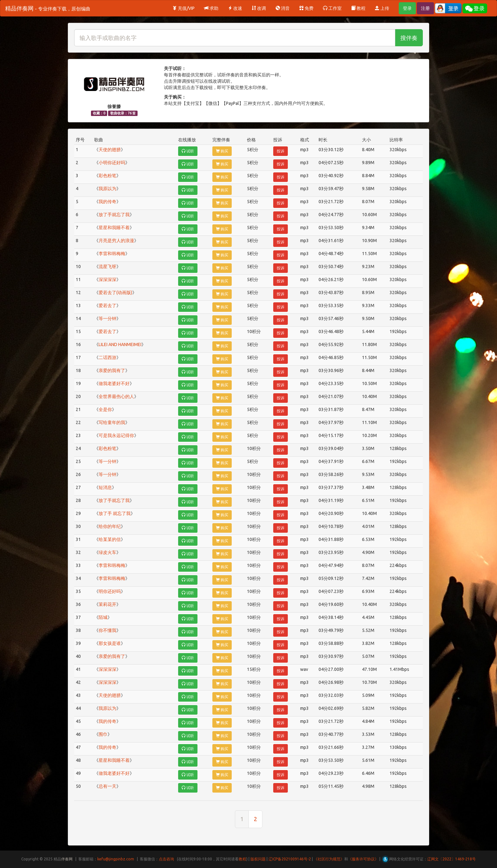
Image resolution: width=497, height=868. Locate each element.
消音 (283, 8)
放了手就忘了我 (114, 215)
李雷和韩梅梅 (112, 254)
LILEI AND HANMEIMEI (120, 344)
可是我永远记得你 (116, 435)
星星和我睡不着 (114, 228)
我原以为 (107, 189)
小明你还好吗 (112, 163)
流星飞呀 (107, 267)
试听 (188, 151)
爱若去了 (107, 305)
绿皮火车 (107, 552)
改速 (235, 8)
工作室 (332, 8)
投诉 (281, 151)
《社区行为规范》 (329, 859)
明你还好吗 (110, 591)
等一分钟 (107, 318)
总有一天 (107, 786)
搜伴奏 (409, 38)
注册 (425, 8)
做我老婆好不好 (114, 383)
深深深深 (107, 280)
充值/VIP (184, 8)
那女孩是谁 (110, 643)
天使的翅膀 (110, 150)
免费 (306, 8)
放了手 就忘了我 (115, 513)
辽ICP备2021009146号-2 (290, 859)
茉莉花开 (107, 604)
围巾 (103, 734)
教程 (358, 8)
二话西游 (107, 357)
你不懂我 (107, 630)
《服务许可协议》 (363, 859)
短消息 (105, 487)
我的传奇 (107, 202)
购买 (222, 151)
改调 (259, 8)
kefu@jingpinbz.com (116, 859)
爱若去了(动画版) (115, 293)
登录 (407, 8)
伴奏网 (67, 859)
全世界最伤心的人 (116, 396)
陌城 (103, 617)
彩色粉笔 (107, 176)
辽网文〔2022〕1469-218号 (452, 859)
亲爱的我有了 (112, 370)
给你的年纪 (110, 526)
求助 (211, 8)
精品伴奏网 (48, 8)
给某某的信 (110, 539)
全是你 (105, 409)
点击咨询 (166, 859)
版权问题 (258, 859)
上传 (382, 8)
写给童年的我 (112, 422)
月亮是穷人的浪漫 (116, 241)
